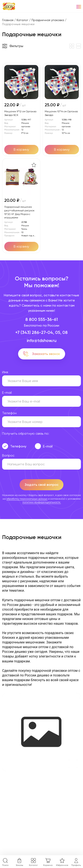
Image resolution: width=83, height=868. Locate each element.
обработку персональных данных (27, 499)
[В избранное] (34, 69)
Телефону (18, 446)
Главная (8, 20)
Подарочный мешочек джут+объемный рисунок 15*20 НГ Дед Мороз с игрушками (19, 212)
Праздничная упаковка (48, 20)
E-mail (48, 446)
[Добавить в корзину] (21, 150)
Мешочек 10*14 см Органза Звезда (61, 113)
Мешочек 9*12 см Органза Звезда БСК (20, 113)
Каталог (22, 20)
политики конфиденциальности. (42, 502)
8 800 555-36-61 (42, 319)
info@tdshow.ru (42, 340)
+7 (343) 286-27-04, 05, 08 (41, 332)
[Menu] (79, 6)
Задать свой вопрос (42, 485)
